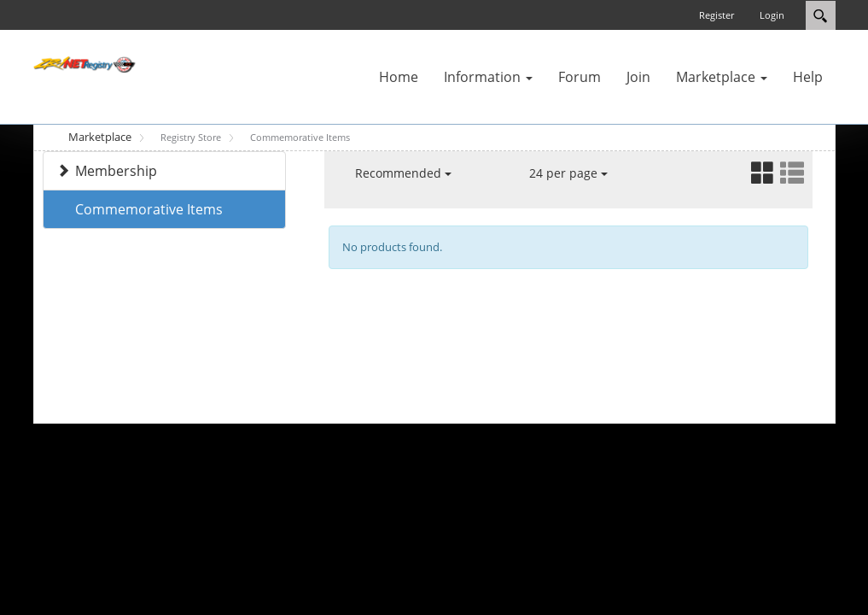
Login (772, 15)
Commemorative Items (149, 209)
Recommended (403, 173)
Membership (116, 171)
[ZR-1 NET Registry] (84, 63)
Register (717, 15)
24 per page (568, 173)
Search (821, 15)
